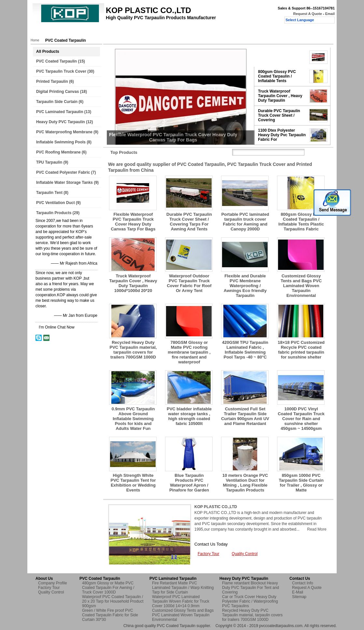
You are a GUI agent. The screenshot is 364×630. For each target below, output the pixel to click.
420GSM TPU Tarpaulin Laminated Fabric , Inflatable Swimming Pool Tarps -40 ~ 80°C (245, 350)
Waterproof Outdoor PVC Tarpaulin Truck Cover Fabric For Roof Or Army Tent (189, 283)
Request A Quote (307, 14)
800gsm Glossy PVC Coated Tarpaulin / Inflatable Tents (277, 76)
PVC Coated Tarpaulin (56, 61)
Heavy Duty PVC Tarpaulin (61, 122)
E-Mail (298, 592)
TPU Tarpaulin (49, 162)
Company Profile (53, 583)
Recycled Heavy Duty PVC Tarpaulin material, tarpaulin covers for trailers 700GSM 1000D (133, 350)
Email (330, 14)
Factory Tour (120, 32)
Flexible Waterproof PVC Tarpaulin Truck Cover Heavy (281, 57)
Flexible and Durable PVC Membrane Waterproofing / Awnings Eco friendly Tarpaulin (245, 286)
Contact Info (303, 583)
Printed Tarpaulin (52, 81)
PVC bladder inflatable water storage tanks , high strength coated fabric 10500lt (189, 416)
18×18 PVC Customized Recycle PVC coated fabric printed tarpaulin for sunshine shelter (301, 350)
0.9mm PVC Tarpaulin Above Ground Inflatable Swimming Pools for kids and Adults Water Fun (133, 419)
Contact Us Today (211, 544)
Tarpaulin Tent (49, 193)
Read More (317, 529)
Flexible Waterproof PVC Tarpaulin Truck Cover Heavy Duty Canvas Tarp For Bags (133, 222)
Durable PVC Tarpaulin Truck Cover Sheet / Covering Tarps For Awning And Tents (189, 222)
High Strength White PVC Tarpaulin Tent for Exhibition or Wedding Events (133, 483)
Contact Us (186, 32)
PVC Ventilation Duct (56, 203)
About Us (92, 32)
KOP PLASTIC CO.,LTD (216, 507)
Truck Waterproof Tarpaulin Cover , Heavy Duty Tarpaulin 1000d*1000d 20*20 (133, 283)
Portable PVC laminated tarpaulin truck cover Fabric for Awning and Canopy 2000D (245, 222)
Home (44, 32)
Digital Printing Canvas (57, 92)
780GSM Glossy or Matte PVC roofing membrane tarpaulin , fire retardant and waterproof (189, 352)
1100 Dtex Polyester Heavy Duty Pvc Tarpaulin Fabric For (282, 135)
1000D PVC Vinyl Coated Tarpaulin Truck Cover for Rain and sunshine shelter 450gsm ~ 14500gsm (301, 419)
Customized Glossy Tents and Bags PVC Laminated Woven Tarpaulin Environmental (301, 286)
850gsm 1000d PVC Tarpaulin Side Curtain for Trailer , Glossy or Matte (301, 483)
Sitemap (299, 597)
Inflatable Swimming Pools (61, 142)
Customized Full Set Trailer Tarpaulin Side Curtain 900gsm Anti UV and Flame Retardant (245, 416)
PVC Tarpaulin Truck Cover (61, 71)
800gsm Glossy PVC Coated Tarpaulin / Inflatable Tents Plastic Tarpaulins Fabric (301, 222)
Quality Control (154, 32)
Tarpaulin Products (54, 213)
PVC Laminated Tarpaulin (60, 112)
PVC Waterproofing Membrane (64, 132)
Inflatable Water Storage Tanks (64, 183)
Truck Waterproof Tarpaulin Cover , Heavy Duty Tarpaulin (280, 96)
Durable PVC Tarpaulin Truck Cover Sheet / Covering (279, 115)
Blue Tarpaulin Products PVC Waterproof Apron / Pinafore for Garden (189, 483)
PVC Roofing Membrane (58, 152)
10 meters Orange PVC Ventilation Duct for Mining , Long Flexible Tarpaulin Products (245, 483)
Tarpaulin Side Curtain (57, 102)
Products (66, 32)
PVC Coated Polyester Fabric (63, 172)
